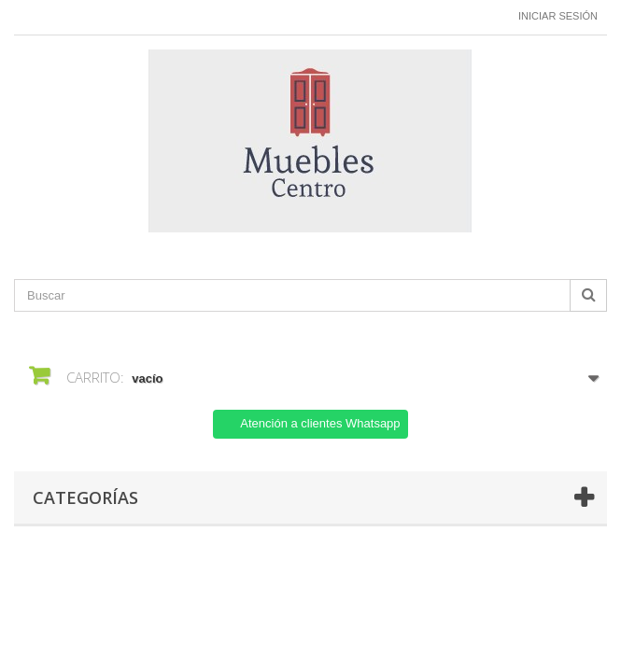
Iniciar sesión (558, 16)
